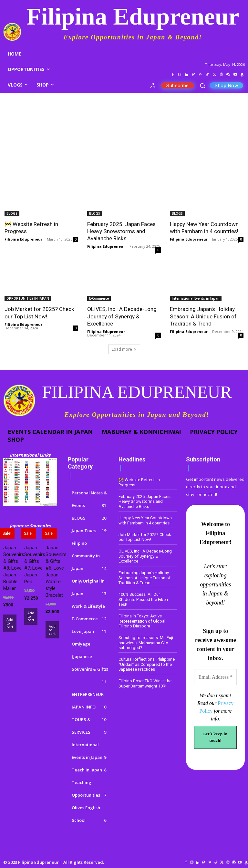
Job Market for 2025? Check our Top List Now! (39, 313)
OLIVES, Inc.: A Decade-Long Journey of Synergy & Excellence (122, 316)
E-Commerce (99, 298)
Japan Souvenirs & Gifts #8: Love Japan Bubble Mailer (14, 568)
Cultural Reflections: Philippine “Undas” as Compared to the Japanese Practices (147, 664)
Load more (124, 349)
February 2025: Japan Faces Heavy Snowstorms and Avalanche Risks (121, 231)
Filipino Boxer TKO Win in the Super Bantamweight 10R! (145, 683)
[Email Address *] (215, 677)
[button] (203, 85)
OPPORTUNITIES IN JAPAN (28, 298)
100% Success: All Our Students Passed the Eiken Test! (143, 599)
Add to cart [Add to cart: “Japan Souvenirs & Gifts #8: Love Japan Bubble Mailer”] (10, 623)
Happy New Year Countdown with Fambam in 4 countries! (204, 228)
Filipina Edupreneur (23, 239)
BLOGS (12, 213)
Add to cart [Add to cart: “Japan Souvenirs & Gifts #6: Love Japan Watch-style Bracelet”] (52, 630)
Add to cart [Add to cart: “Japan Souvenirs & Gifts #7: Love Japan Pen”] (31, 617)
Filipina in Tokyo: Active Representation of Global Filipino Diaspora (142, 621)
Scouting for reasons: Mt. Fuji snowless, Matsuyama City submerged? (146, 642)
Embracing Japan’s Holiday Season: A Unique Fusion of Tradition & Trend (203, 316)
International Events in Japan (196, 298)
